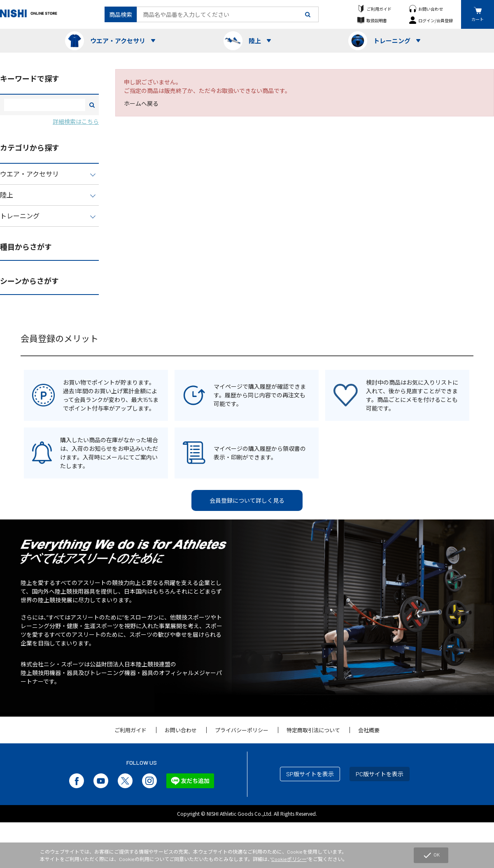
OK (431, 855)
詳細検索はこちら (76, 122)
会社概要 (369, 730)
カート (478, 19)
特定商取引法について (313, 730)
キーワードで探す (30, 79)
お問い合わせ (431, 9)
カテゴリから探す (30, 148)
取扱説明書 (377, 20)
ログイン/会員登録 (436, 20)
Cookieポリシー (289, 859)
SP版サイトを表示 (310, 774)
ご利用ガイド (379, 9)
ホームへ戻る (141, 103)
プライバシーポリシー (242, 730)
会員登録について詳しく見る (247, 500)
